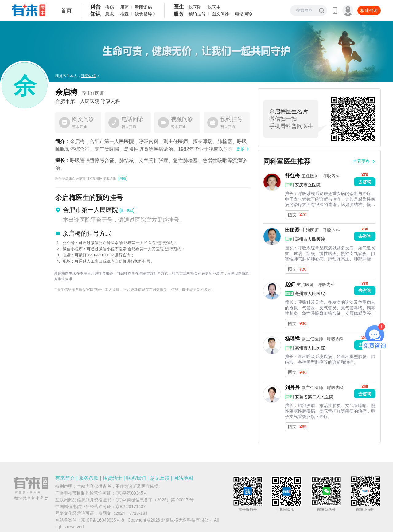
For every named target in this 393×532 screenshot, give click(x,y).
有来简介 (65, 478)
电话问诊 (244, 14)
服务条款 (89, 478)
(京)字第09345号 (131, 493)
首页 (66, 10)
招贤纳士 (112, 478)
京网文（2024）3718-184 (123, 513)
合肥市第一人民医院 (77, 101)
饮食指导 (143, 14)
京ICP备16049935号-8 (103, 520)
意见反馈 (160, 478)
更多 (240, 149)
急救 (110, 14)
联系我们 (136, 478)
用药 (124, 7)
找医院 (195, 7)
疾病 (110, 7)
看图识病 (143, 7)
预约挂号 (197, 14)
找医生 (214, 7)
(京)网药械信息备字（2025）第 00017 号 (155, 500)
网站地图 (183, 478)
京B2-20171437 (130, 507)
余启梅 (80, 92)
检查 (124, 14)
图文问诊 (220, 14)
